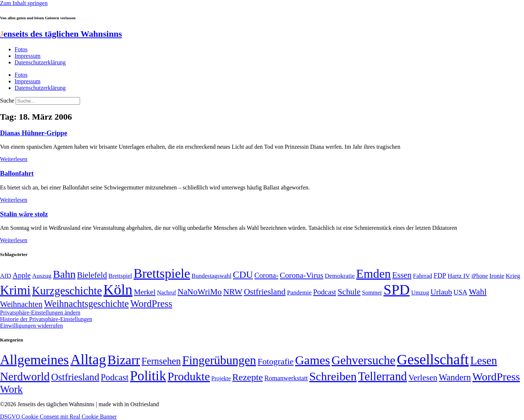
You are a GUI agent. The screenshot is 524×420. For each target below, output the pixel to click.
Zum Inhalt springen (24, 3)
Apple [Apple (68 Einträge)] (22, 275)
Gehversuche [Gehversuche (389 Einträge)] (363, 360)
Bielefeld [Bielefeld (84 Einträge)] (92, 275)
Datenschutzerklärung (40, 62)
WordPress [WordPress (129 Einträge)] (151, 304)
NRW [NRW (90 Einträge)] (233, 292)
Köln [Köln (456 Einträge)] (118, 290)
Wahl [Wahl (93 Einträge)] (478, 292)
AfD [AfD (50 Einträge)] (6, 276)
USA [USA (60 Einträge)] (460, 292)
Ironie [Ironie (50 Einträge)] (497, 276)
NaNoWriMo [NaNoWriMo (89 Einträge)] (200, 292)
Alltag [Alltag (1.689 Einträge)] (88, 359)
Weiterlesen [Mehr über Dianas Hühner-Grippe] (14, 159)
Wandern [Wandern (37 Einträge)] (455, 377)
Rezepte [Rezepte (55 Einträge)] (247, 377)
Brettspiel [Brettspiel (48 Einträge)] (120, 276)
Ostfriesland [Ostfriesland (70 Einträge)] (75, 377)
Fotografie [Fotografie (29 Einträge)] (276, 361)
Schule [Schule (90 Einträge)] (349, 292)
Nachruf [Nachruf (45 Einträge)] (166, 293)
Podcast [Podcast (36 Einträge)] (115, 377)
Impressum (27, 56)
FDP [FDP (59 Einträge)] (440, 275)
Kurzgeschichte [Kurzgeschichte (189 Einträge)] (67, 291)
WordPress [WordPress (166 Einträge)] (496, 377)
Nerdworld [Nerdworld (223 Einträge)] (25, 377)
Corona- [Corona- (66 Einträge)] (266, 275)
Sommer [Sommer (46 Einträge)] (372, 293)
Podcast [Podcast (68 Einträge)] (325, 292)
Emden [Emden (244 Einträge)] (374, 274)
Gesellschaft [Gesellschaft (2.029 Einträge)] (433, 359)
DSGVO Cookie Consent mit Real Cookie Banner (58, 417)
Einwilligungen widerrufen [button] (31, 326)
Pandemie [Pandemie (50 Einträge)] (299, 293)
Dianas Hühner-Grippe (34, 133)
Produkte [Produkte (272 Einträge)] (189, 376)
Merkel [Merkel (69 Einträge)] (145, 292)
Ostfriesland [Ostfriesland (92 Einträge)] (265, 292)
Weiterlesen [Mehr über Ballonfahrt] (14, 200)
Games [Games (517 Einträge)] (313, 360)
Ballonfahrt (17, 173)
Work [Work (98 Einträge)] (11, 389)
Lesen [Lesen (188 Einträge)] (484, 361)
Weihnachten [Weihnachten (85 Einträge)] (21, 304)
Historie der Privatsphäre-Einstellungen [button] (46, 319)
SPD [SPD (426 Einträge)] (397, 290)
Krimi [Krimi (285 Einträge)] (15, 290)
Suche (7, 101)
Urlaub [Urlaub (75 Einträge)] (441, 292)
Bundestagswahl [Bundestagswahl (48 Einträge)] (212, 276)
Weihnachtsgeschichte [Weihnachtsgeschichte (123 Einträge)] (86, 304)
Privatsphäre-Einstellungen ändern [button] (40, 313)
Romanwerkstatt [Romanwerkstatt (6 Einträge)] (286, 378)
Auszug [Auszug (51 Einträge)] (42, 276)
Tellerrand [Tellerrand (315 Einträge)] (382, 376)
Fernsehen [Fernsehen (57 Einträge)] (161, 361)
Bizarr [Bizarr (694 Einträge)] (124, 360)
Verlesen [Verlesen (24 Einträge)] (423, 377)
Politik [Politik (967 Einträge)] (148, 376)
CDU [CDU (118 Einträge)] (243, 275)
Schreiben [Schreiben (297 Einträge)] (333, 376)
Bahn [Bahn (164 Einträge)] (64, 274)
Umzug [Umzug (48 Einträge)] (420, 293)
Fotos (21, 49)
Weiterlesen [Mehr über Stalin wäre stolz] (14, 240)
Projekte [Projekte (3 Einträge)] (221, 378)
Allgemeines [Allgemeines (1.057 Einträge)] (34, 360)
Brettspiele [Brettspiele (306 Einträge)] (162, 273)
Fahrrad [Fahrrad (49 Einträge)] (423, 276)
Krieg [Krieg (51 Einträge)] (513, 276)
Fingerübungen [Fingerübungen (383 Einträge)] (219, 360)
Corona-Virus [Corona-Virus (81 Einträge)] (302, 275)
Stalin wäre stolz (24, 214)
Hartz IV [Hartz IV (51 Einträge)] (459, 276)
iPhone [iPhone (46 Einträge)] (480, 276)
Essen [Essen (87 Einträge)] (402, 275)
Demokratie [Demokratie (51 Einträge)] (340, 276)
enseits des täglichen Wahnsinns (61, 34)
